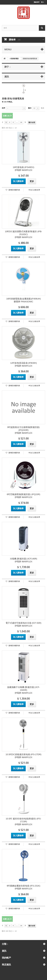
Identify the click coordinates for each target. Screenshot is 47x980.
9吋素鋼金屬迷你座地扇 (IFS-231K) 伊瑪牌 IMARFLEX (23, 887)
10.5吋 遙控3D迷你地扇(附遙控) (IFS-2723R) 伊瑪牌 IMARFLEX (23, 822)
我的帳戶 (6, 958)
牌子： (8, 67)
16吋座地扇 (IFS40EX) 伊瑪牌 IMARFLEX (23, 169)
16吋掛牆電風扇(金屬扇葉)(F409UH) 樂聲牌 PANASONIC (23, 300)
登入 (42, 2)
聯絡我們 (37, 2)
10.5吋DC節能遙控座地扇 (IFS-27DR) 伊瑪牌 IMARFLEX (23, 756)
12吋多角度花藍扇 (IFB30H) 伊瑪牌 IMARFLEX (24, 364)
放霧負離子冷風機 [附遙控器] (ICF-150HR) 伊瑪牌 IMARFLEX (24, 690)
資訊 (7, 76)
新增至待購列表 (14, 190)
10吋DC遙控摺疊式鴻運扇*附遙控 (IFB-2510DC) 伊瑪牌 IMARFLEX (23, 234)
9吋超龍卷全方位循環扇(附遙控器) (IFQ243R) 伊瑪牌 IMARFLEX (23, 430)
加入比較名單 (35, 190)
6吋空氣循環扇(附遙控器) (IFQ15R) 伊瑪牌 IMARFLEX (23, 496)
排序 (4, 108)
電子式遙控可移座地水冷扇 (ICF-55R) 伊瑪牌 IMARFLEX (23, 624)
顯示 (30, 108)
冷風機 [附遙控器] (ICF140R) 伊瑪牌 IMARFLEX (23, 560)
